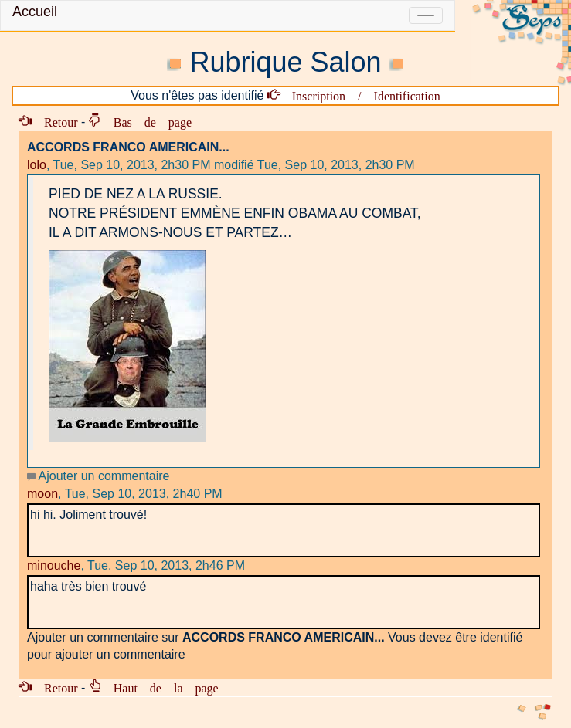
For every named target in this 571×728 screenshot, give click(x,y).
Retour (55, 121)
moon (42, 494)
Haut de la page (160, 687)
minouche (54, 565)
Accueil (35, 12)
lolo (37, 165)
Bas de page (146, 121)
